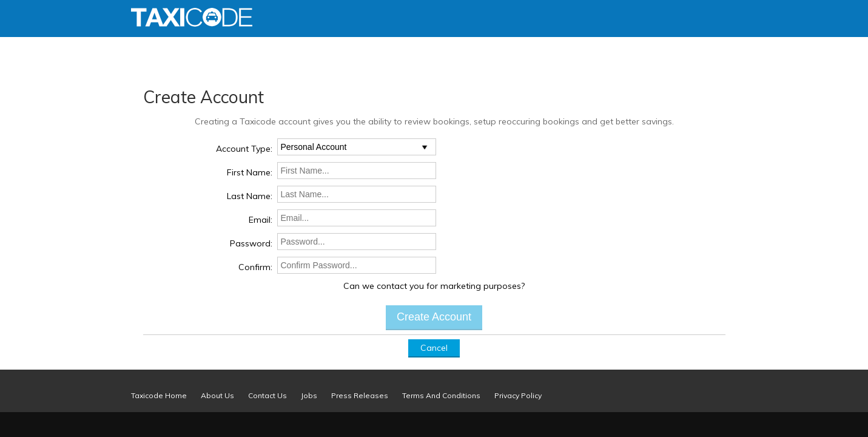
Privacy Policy (518, 395)
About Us (217, 395)
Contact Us (267, 395)
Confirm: (255, 267)
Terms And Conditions (441, 395)
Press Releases (360, 395)
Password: (251, 243)
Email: (261, 220)
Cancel (434, 348)
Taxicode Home (159, 395)
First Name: (250, 172)
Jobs (309, 395)
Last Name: (250, 196)
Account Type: (244, 149)
